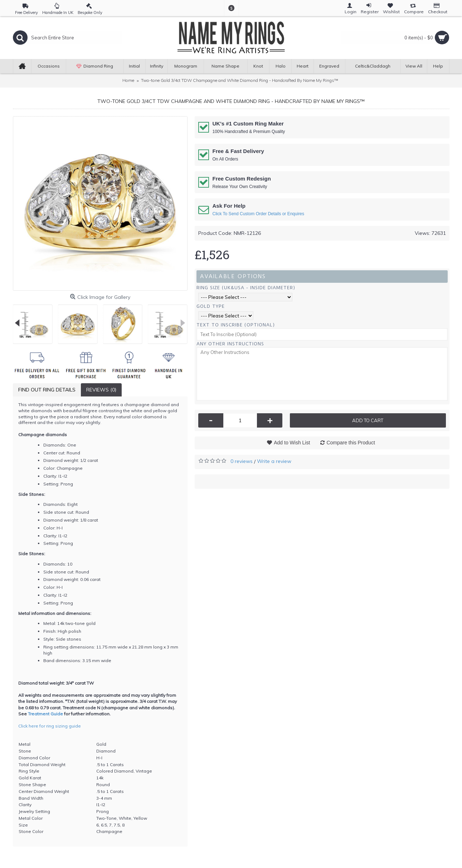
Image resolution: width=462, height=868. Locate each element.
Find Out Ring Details (47, 390)
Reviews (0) (101, 390)
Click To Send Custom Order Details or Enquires (259, 214)
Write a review (274, 461)
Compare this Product (351, 443)
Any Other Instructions (230, 344)
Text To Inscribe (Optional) (236, 325)
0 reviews (242, 461)
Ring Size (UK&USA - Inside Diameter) (246, 288)
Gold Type (211, 306)
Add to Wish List (292, 443)
